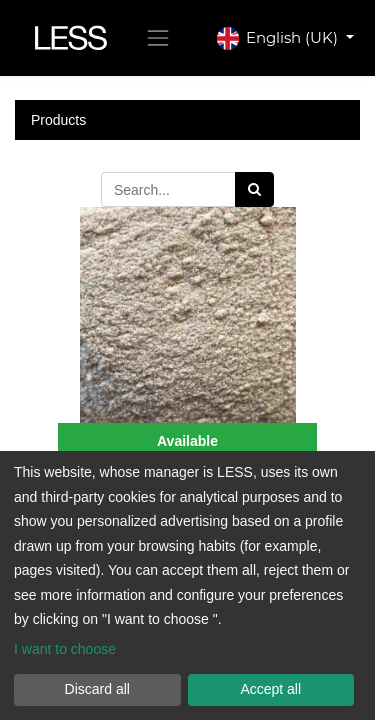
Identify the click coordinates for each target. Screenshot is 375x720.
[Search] (254, 189)
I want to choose (65, 649)
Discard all (97, 689)
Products (58, 120)
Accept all (270, 689)
